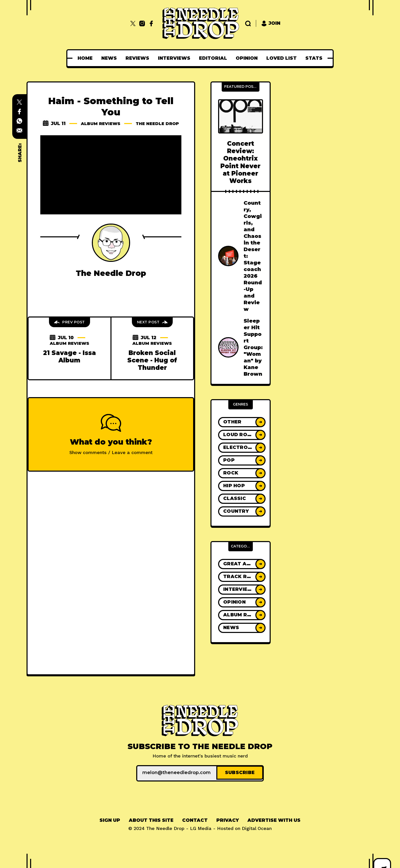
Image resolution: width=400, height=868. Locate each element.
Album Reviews (122, 124)
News (109, 58)
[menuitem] (85, 58)
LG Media (201, 827)
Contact (195, 819)
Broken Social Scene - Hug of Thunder (152, 366)
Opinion (247, 58)
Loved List (282, 58)
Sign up (110, 819)
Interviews (174, 58)
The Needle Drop (111, 129)
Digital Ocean (257, 827)
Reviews (137, 58)
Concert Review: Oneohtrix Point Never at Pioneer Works (240, 162)
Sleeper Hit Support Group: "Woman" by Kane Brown (253, 347)
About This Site (151, 819)
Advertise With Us (274, 819)
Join (271, 23)
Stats (314, 58)
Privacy (228, 819)
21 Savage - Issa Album (70, 362)
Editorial (213, 58)
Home (85, 58)
